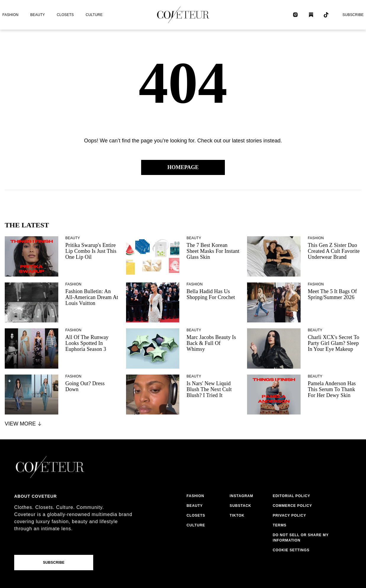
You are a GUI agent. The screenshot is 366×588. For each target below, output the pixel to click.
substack (240, 506)
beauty (37, 15)
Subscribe (353, 15)
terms (280, 525)
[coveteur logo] (183, 15)
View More (24, 424)
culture (94, 15)
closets (65, 15)
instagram (241, 496)
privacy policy (290, 515)
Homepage (183, 167)
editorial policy (292, 496)
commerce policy (292, 506)
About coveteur (36, 496)
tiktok (237, 515)
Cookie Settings (291, 550)
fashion (10, 15)
